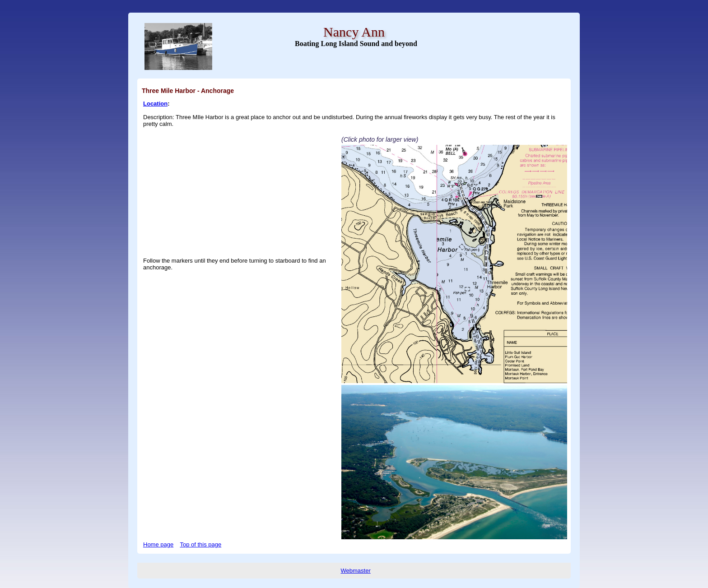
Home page (158, 544)
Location (155, 104)
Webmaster (356, 571)
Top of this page (200, 544)
